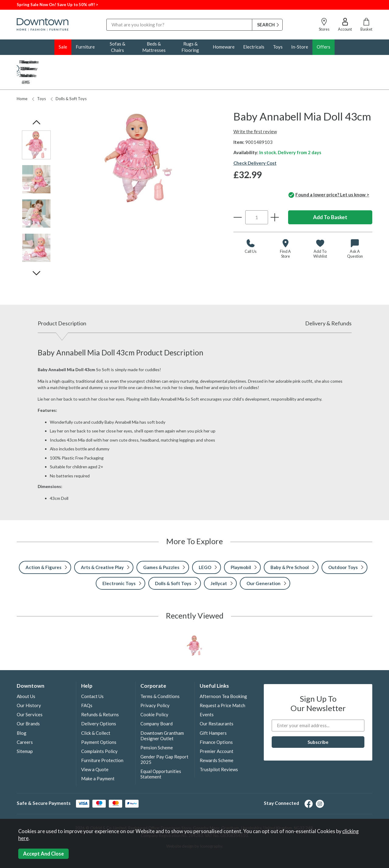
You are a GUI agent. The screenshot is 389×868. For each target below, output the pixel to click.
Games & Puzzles (161, 547)
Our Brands (28, 704)
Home (22, 79)
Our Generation (263, 563)
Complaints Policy (99, 731)
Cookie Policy (154, 694)
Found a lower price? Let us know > (329, 175)
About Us (26, 676)
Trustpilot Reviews (219, 749)
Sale (63, 47)
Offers (324, 47)
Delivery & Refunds (328, 303)
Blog (22, 713)
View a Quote (95, 749)
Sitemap (25, 731)
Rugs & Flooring (190, 47)
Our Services (30, 694)
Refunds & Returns (100, 694)
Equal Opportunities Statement (161, 754)
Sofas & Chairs (117, 47)
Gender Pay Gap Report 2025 (164, 739)
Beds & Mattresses (154, 47)
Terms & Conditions (160, 676)
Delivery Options (99, 704)
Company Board (157, 704)
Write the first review (255, 111)
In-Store (300, 47)
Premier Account (217, 731)
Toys (278, 47)
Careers (25, 722)
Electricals (254, 47)
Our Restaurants (217, 704)
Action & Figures (43, 547)
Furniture (85, 47)
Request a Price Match (222, 685)
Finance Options (216, 722)
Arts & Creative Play (102, 547)
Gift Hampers (213, 713)
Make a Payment (98, 758)
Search (107, 19)
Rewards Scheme (217, 740)
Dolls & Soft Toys (69, 79)
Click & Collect (96, 713)
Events (207, 694)
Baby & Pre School (290, 547)
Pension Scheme (157, 727)
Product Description (62, 303)
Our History (29, 685)
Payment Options (99, 722)
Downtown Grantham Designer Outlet (162, 716)
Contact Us (92, 676)
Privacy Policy (155, 685)
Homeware (224, 47)
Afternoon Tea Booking (223, 676)
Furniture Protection (102, 740)
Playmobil (241, 547)
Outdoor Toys (343, 547)
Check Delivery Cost (255, 143)
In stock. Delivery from (290, 132)
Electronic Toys (119, 563)
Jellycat (219, 563)
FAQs (87, 685)
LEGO (205, 547)
